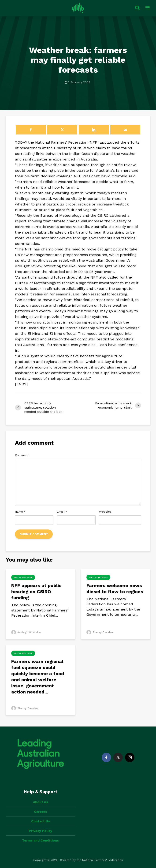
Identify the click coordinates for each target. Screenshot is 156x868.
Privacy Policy (41, 831)
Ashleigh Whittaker (26, 632)
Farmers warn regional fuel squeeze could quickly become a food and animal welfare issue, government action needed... (38, 677)
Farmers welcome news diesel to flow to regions (115, 589)
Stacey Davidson (100, 632)
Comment (22, 455)
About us (41, 802)
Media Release (23, 577)
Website (105, 512)
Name (20, 512)
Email (62, 512)
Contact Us (41, 821)
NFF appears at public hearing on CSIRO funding (36, 592)
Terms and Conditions (40, 840)
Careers (41, 812)
